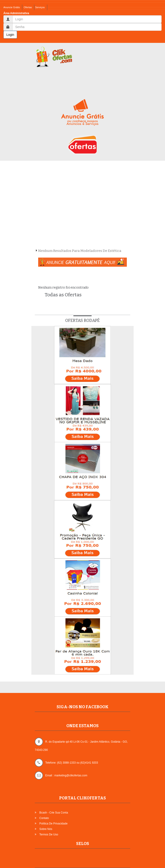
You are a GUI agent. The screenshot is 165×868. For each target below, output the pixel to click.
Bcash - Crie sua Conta (54, 813)
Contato (44, 818)
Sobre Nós (46, 829)
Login (10, 35)
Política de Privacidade (53, 824)
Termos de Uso (49, 834)
